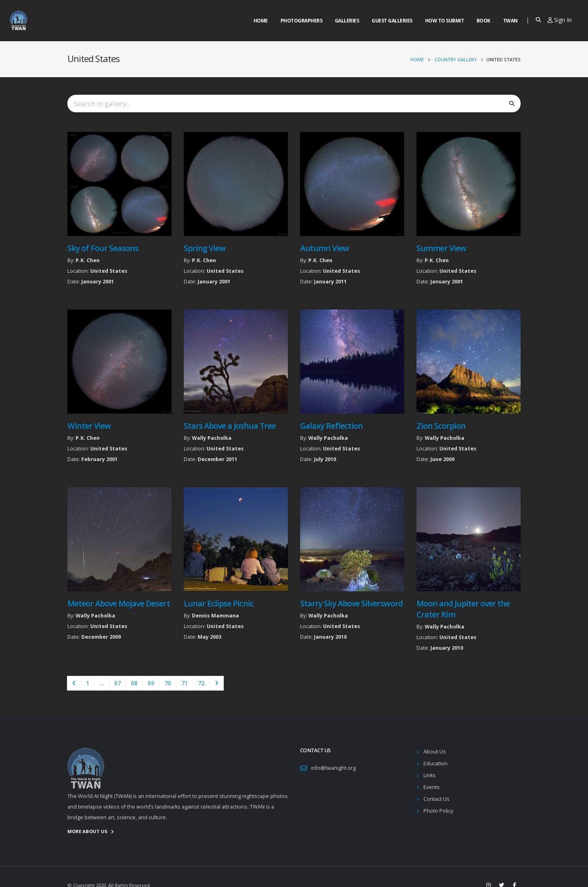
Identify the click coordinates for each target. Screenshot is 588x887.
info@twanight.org (333, 768)
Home (261, 21)
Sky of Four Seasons (103, 248)
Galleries (347, 21)
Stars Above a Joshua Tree (230, 426)
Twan (510, 21)
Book (483, 21)
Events (432, 787)
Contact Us (437, 799)
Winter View (89, 426)
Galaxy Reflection (331, 426)
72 (201, 683)
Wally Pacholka (212, 438)
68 (134, 683)
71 (185, 683)
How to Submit (445, 21)
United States (109, 271)
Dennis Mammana (215, 616)
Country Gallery (456, 59)
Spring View (205, 248)
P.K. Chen (88, 260)
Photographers (302, 21)
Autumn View (324, 248)
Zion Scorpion (441, 426)
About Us (435, 752)
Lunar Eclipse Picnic (219, 603)
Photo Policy (438, 811)
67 (118, 683)
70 (168, 683)
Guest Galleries (392, 21)
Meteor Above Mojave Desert (119, 603)
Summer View (441, 248)
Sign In (560, 20)
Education (435, 763)
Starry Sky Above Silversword (351, 603)
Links (430, 775)
